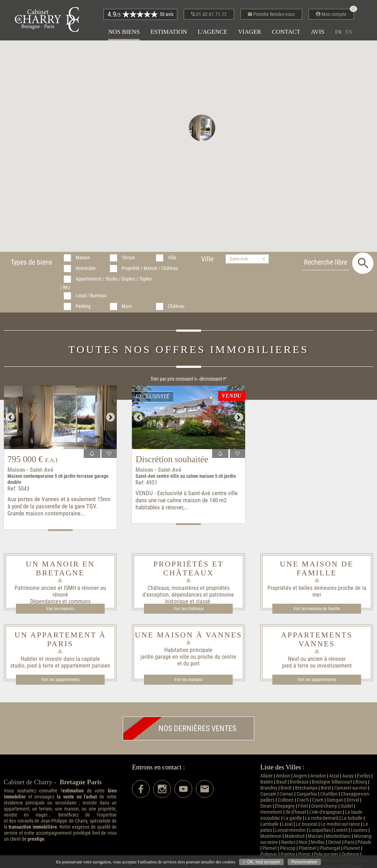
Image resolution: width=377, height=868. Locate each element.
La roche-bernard (322, 818)
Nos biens (124, 32)
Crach (318, 800)
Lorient (341, 830)
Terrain (128, 258)
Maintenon (271, 836)
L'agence (212, 32)
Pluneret (352, 848)
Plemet (270, 848)
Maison (83, 258)
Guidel (347, 806)
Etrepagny (285, 806)
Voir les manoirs (60, 609)
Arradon (318, 776)
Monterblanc (338, 836)
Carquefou (307, 794)
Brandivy (269, 788)
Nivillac (318, 842)
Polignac (269, 854)
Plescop (288, 848)
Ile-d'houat (296, 812)
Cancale (268, 794)
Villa (172, 258)
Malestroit (295, 836)
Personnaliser (304, 862)
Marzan (315, 836)
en (349, 32)
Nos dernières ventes (180, 728)
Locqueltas (320, 830)
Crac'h (303, 800)
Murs (127, 306)
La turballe (352, 818)
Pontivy (288, 854)
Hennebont (271, 812)
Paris (349, 842)
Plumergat (330, 848)
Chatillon (329, 794)
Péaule (364, 842)
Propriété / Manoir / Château (150, 268)
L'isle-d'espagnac (326, 812)
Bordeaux (299, 782)
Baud (281, 782)
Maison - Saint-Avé (30, 470)
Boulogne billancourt (332, 782)
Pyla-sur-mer (326, 854)
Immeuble (86, 268)
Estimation (169, 32)
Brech (286, 788)
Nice (303, 842)
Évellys (364, 776)
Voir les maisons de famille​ (317, 609)
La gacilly (293, 818)
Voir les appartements (60, 680)
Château (176, 306)
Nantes (288, 842)
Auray (348, 776)
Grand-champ (324, 806)
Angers (300, 776)
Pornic (304, 854)
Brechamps (306, 788)
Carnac (286, 794)
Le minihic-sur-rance (340, 824)
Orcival (335, 842)
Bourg (361, 782)
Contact (286, 32)
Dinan (266, 806)
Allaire (267, 776)
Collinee (286, 800)
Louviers (359, 830)
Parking (83, 306)
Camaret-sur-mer (351, 788)
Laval (287, 824)
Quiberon (350, 854)
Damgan (335, 800)
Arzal (334, 776)
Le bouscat (307, 824)
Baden (267, 782)
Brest (326, 788)
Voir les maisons (188, 680)
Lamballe (270, 824)
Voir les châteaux (188, 609)
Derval (353, 800)
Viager (250, 32)
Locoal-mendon (290, 830)
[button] (202, 128)
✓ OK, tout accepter (262, 862)
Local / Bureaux (91, 296)
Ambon (283, 776)
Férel (303, 806)
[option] (60, 417)
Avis (318, 32)
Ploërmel (307, 848)
